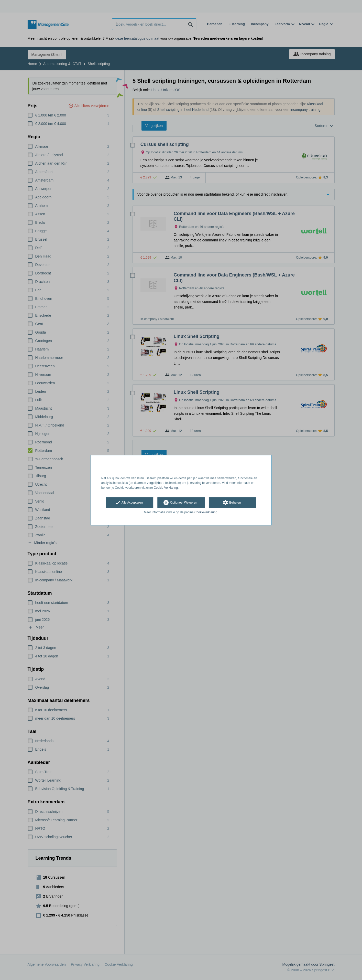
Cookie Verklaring (166, 488)
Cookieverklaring (206, 512)
